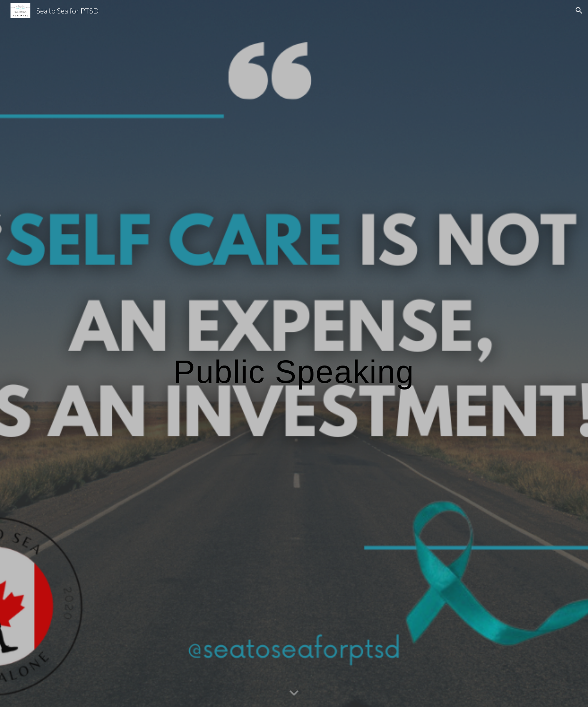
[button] (579, 11)
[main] (294, 353)
